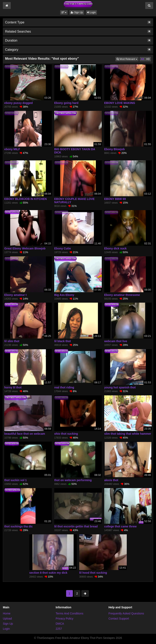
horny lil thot (13, 387)
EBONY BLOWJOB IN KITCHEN (25, 199)
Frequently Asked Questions (126, 613)
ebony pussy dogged (18, 103)
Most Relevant (128, 59)
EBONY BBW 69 (115, 199)
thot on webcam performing (73, 480)
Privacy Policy (64, 619)
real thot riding (64, 387)
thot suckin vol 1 (15, 480)
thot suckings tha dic (18, 526)
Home (7, 613)
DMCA (60, 624)
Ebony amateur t (15, 295)
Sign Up (77, 12)
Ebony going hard (66, 103)
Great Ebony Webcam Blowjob (25, 248)
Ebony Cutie (63, 248)
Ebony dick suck (115, 248)
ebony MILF (12, 149)
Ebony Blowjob (114, 149)
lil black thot (63, 341)
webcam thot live (116, 341)
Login (92, 12)
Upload (7, 619)
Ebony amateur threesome (122, 295)
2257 (59, 629)
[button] (64, 12)
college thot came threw (120, 526)
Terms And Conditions (69, 613)
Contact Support (119, 619)
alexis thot (111, 480)
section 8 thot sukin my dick (48, 573)
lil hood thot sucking (93, 573)
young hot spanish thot (120, 387)
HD (148, 59)
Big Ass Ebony (64, 295)
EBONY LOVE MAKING (120, 103)
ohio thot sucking (66, 434)
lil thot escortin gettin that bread (76, 526)
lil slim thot (12, 341)
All (142, 59)
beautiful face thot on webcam (25, 434)
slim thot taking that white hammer (128, 434)
